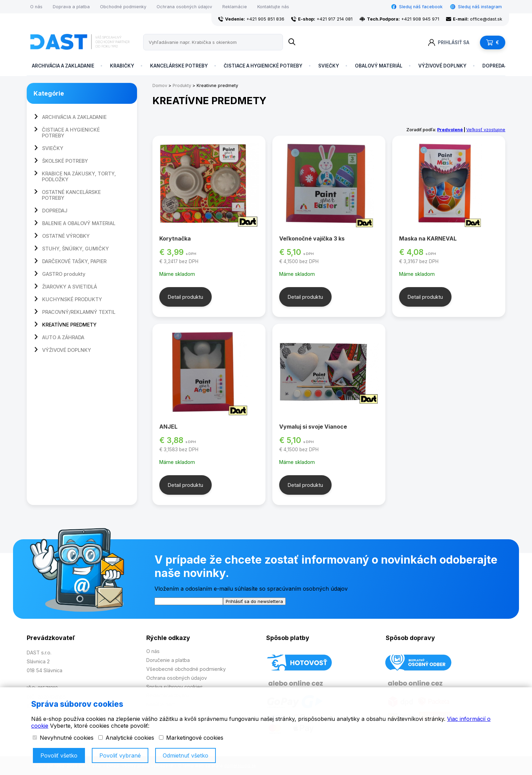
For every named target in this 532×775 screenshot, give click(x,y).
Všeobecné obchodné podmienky (186, 669)
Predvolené (450, 130)
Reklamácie (235, 7)
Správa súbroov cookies (175, 687)
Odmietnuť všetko (185, 755)
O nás (36, 7)
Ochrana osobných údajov (184, 7)
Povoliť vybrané (120, 755)
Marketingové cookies (191, 738)
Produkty (182, 85)
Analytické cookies (126, 738)
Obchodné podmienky (123, 7)
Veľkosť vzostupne (486, 130)
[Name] (292, 42)
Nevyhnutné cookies (63, 738)
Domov (160, 85)
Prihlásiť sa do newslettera (254, 601)
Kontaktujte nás (273, 7)
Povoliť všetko (59, 755)
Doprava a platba (71, 7)
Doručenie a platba (168, 660)
